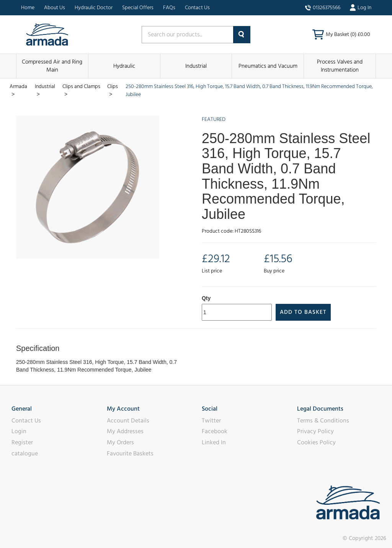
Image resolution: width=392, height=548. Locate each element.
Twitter (211, 421)
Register (22, 442)
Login (19, 431)
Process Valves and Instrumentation (340, 66)
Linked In (214, 442)
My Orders (120, 442)
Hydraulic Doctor (94, 8)
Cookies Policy (316, 442)
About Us (55, 8)
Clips (113, 86)
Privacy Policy (315, 431)
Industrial (196, 66)
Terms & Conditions (323, 421)
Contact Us (197, 8)
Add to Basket (303, 312)
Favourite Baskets (130, 453)
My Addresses (125, 431)
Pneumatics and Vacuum (268, 66)
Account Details (128, 421)
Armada (18, 86)
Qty (206, 298)
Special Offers (138, 8)
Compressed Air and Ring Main (52, 66)
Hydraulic (124, 66)
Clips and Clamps (81, 86)
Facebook (215, 431)
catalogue (25, 453)
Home (28, 8)
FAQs (169, 8)
